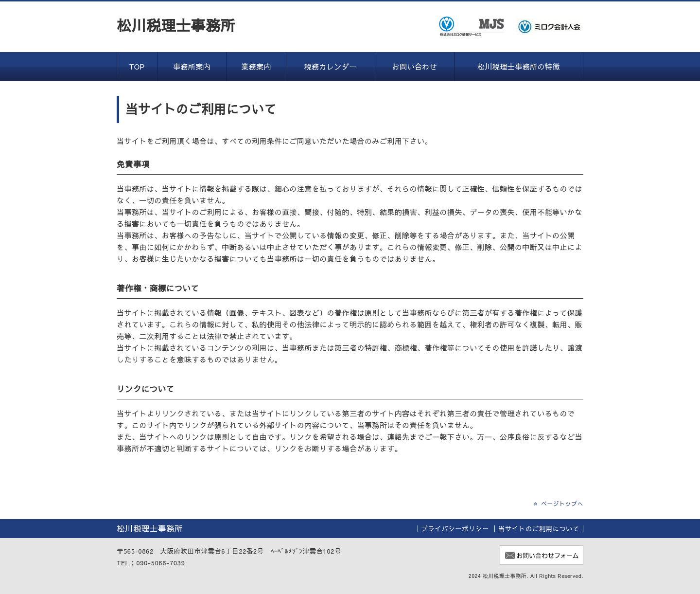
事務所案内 (192, 66)
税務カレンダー (331, 66)
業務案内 (256, 66)
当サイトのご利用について (539, 529)
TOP (137, 66)
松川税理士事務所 (176, 25)
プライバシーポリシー (455, 529)
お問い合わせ (415, 66)
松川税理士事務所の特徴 (519, 66)
